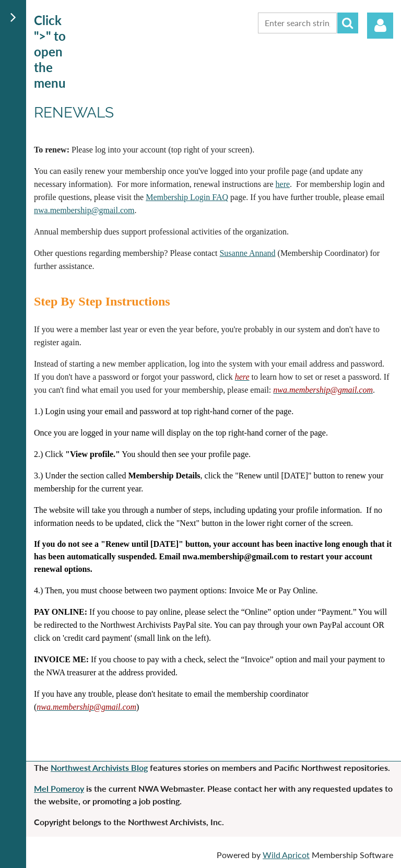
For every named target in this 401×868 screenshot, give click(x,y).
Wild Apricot (286, 855)
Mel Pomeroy (59, 788)
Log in (380, 26)
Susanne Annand (247, 253)
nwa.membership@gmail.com (84, 210)
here (283, 184)
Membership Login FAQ (187, 197)
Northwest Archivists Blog (99, 767)
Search (348, 23)
